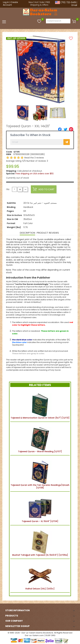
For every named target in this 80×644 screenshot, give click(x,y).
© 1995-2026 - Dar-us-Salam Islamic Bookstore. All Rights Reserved (40, 633)
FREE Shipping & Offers (40, 4)
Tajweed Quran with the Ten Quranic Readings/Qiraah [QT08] (40, 473)
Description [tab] (27, 233)
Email (74, 5)
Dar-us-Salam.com (34, 635)
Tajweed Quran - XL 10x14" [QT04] (40, 508)
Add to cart (44, 189)
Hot (36, 2)
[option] (23, 113)
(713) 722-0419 (68, 2)
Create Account (10, 4)
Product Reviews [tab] (48, 233)
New (31, 2)
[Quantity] (14, 189)
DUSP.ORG (50, 635)
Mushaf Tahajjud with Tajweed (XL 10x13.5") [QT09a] (40, 542)
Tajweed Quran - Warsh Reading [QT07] (40, 439)
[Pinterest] (71, 129)
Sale (42, 2)
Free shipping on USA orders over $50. (35, 174)
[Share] (60, 129)
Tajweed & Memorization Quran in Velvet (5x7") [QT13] (40, 405)
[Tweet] (65, 129)
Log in (6, 2)
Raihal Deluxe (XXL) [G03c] (40, 576)
